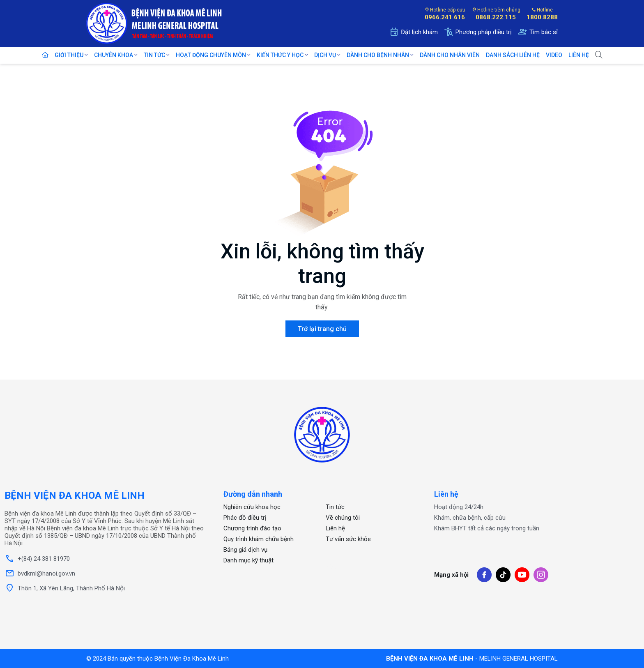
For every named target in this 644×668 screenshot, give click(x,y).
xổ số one (340, 567)
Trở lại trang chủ (322, 329)
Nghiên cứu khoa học (252, 507)
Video (554, 55)
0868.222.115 (496, 17)
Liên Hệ (579, 55)
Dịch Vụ (326, 55)
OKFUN (336, 583)
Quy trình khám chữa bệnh (259, 539)
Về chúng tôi (343, 518)
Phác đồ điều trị (245, 518)
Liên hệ (335, 528)
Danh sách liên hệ (513, 55)
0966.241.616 (445, 17)
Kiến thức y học (281, 55)
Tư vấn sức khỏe (348, 539)
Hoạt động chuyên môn (212, 55)
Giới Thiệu (70, 55)
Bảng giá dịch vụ (245, 550)
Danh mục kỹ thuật (248, 560)
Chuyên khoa (114, 55)
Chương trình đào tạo (252, 528)
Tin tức (155, 55)
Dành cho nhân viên (450, 55)
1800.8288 (542, 17)
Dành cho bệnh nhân (378, 55)
